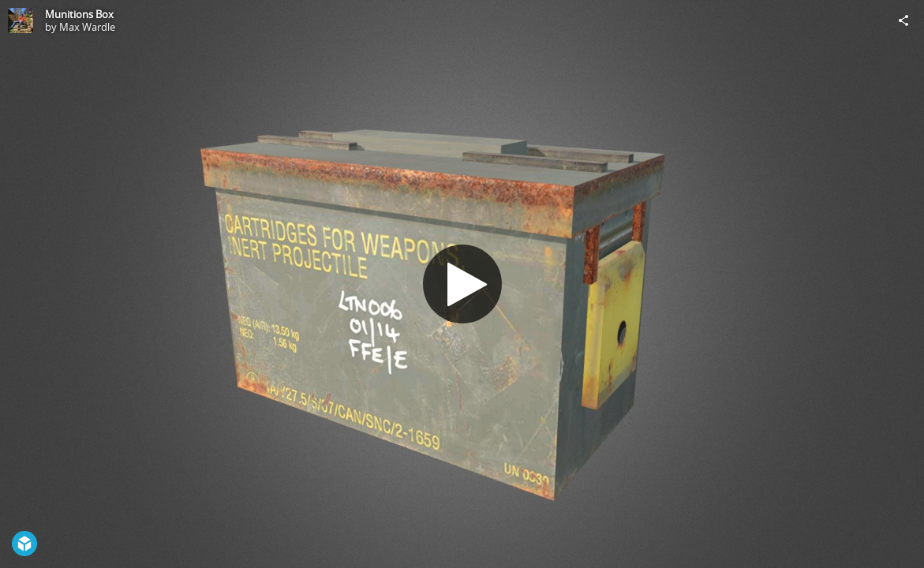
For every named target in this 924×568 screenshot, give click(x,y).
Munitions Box (79, 14)
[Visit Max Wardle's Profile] (21, 21)
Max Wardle (87, 27)
